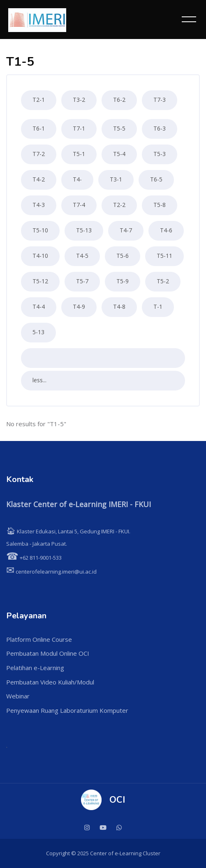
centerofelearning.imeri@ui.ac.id (51, 572)
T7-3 (160, 100)
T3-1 (116, 179)
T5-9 (123, 281)
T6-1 (39, 128)
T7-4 (79, 205)
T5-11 (164, 256)
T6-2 (119, 100)
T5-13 (84, 230)
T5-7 (82, 281)
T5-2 (163, 281)
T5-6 (123, 256)
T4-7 (126, 230)
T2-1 (39, 100)
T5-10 (40, 230)
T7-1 (79, 128)
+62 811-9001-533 (34, 558)
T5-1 (79, 154)
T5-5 (119, 128)
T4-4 (39, 307)
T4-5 (82, 256)
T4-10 (40, 256)
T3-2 (79, 100)
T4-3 (39, 205)
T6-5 (156, 179)
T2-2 (119, 205)
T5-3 (160, 154)
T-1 (158, 307)
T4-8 (119, 307)
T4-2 (39, 179)
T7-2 (39, 154)
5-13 (38, 332)
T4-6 (166, 230)
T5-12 (40, 281)
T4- (77, 179)
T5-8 (160, 205)
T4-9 (79, 307)
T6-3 (160, 128)
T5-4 (119, 154)
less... (39, 380)
